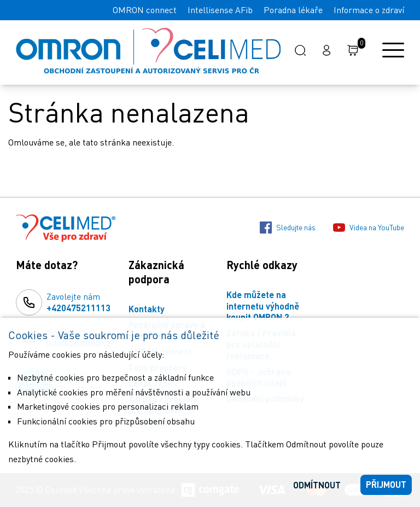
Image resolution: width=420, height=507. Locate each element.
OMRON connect (145, 10)
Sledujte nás (288, 228)
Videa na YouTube (369, 228)
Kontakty (147, 309)
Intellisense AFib (220, 10)
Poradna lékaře (293, 10)
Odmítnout (317, 485)
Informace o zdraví (369, 10)
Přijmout (386, 484)
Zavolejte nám (78, 302)
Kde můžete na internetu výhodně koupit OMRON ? (263, 306)
